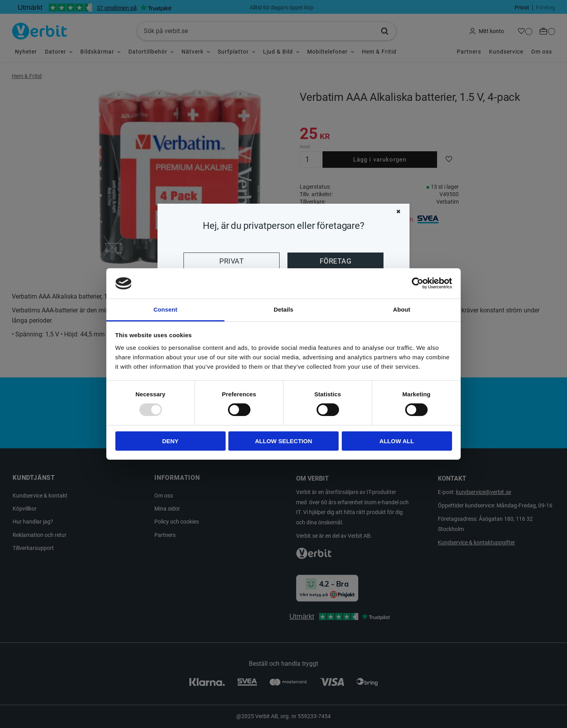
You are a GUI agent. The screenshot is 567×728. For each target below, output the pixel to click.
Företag (335, 261)
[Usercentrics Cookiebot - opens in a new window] (418, 283)
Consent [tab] (166, 309)
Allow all (397, 441)
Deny (170, 441)
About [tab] (402, 309)
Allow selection (284, 441)
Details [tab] (283, 309)
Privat (232, 261)
